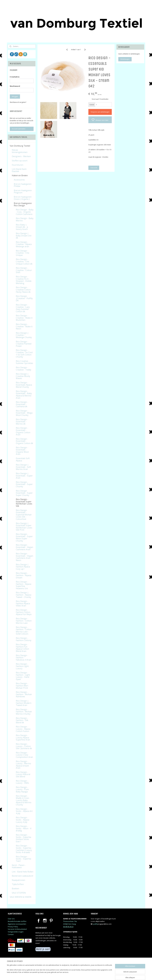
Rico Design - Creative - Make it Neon (24, 326)
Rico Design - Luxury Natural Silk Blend (23, 774)
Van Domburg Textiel (20, 146)
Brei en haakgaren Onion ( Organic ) (23, 198)
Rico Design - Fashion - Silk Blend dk (22, 720)
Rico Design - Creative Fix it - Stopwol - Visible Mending (24, 280)
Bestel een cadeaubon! (22, 876)
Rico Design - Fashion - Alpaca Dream (24, 575)
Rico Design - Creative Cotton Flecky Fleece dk (23, 290)
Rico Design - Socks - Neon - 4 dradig (24, 828)
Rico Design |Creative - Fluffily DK (24, 298)
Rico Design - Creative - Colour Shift (24, 270)
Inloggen (15, 96)
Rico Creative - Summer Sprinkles (24, 362)
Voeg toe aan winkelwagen (100, 112)
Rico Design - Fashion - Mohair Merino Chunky (24, 712)
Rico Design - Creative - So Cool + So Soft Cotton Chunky (24, 353)
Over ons (11, 919)
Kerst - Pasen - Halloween (19, 866)
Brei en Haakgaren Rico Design (23, 204)
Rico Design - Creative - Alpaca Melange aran (24, 244)
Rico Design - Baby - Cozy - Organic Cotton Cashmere (25, 212)
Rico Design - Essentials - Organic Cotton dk (24, 441)
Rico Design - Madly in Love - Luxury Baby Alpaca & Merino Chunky (24, 800)
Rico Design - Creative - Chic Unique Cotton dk (24, 261)
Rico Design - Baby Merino (25, 219)
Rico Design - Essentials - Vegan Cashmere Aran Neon (24, 557)
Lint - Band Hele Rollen (23, 872)
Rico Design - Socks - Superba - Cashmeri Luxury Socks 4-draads (24, 849)
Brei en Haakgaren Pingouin (23, 192)
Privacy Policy (13, 927)
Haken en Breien (20, 175)
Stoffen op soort (20, 161)
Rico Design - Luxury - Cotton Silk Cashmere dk (24, 746)
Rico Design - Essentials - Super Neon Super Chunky (24, 537)
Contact (11, 934)
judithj (95, 924)
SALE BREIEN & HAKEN (21, 897)
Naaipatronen (18, 880)
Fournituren (18, 165)
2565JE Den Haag (69, 924)
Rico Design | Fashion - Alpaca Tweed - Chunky (24, 595)
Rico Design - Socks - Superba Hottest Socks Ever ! (23, 838)
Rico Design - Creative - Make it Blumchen (24, 318)
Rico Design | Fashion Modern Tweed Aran (24, 703)
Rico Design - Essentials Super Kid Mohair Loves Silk (24, 503)
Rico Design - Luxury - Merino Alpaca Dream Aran (23, 765)
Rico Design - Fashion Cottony (24, 639)
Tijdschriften (18, 884)
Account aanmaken (19, 129)
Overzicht (94, 168)
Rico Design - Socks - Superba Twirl (23, 859)
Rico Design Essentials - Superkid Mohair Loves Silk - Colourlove (24, 515)
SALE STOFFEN (19, 893)
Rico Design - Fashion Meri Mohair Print (22, 686)
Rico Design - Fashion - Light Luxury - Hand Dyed (23, 676)
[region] (59, 971)
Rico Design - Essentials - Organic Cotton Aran (23, 431)
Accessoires (19, 180)
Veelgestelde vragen (16, 932)
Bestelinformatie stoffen (17, 921)
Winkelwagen (125, 59)
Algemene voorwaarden (17, 924)
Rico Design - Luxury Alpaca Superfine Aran (23, 738)
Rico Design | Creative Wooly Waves (23, 376)
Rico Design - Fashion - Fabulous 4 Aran (24, 658)
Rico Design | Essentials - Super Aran (24, 476)
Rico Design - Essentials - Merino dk (22, 422)
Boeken (15, 889)
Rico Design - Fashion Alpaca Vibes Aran (23, 603)
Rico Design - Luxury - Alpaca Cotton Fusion (23, 729)
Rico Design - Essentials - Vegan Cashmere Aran (24, 547)
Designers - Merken (21, 156)
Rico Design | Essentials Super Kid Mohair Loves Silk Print (24, 527)
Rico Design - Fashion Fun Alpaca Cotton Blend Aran (22, 648)
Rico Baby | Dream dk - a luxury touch (22, 227)
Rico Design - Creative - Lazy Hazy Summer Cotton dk (23, 308)
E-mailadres (15, 77)
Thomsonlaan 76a (70, 921)
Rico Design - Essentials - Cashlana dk (22, 404)
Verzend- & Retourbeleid (17, 929)
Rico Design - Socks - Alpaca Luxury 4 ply (23, 820)
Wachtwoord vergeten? (18, 102)
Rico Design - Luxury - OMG (22, 782)
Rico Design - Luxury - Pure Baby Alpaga (22, 789)
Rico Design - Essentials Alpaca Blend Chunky (24, 385)
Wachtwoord (15, 86)
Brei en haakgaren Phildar (23, 185)
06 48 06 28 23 (68, 927)
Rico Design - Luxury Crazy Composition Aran (24, 755)
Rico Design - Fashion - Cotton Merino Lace (24, 621)
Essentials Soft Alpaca (23, 459)
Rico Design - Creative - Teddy (24, 369)
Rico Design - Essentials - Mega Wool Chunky (24, 413)
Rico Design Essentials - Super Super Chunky (24, 493)
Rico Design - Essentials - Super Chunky (24, 484)
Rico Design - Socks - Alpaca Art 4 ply (24, 811)
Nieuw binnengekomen (20, 151)
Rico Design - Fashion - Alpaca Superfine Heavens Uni (24, 585)
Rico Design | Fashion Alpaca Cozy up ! (23, 567)
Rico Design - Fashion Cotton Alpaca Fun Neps (24, 612)
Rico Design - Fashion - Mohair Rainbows (24, 694)
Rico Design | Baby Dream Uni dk (24, 236)
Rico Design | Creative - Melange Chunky (24, 335)
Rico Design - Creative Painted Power (24, 344)
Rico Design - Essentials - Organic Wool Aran (22, 451)
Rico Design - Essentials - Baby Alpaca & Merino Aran (24, 395)
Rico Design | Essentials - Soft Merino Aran (23, 467)
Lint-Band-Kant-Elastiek (19, 170)
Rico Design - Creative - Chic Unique (23, 253)
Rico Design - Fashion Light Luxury (22, 666)
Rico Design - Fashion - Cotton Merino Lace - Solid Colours (24, 631)
